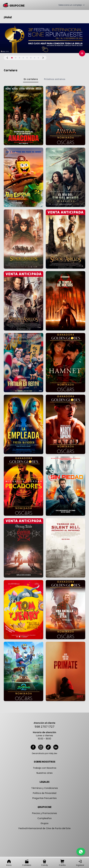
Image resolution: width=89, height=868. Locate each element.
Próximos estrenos (55, 79)
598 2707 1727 (44, 727)
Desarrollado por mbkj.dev (45, 753)
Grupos (44, 823)
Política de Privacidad (45, 793)
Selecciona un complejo (72, 5)
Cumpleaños (44, 818)
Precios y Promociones (44, 813)
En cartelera (31, 79)
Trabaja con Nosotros (45, 768)
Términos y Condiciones (45, 788)
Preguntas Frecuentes (44, 798)
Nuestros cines (44, 773)
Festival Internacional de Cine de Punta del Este (45, 828)
